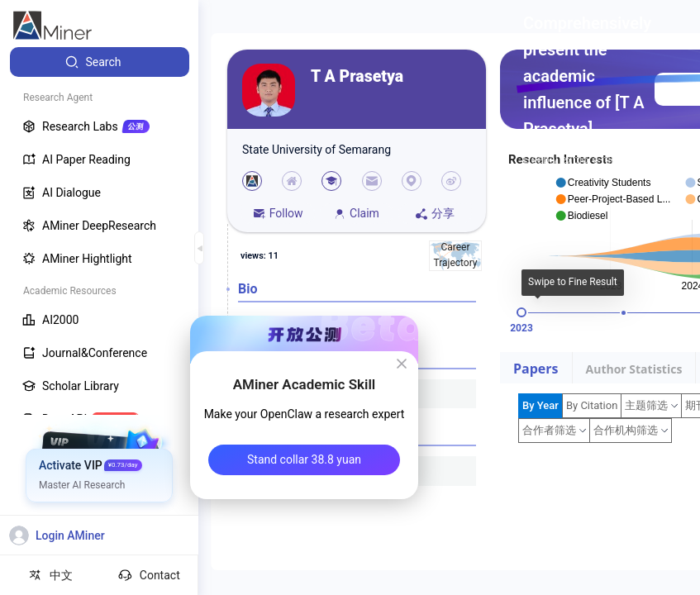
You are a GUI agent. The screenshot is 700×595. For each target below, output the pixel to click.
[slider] (521, 312)
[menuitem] (100, 62)
